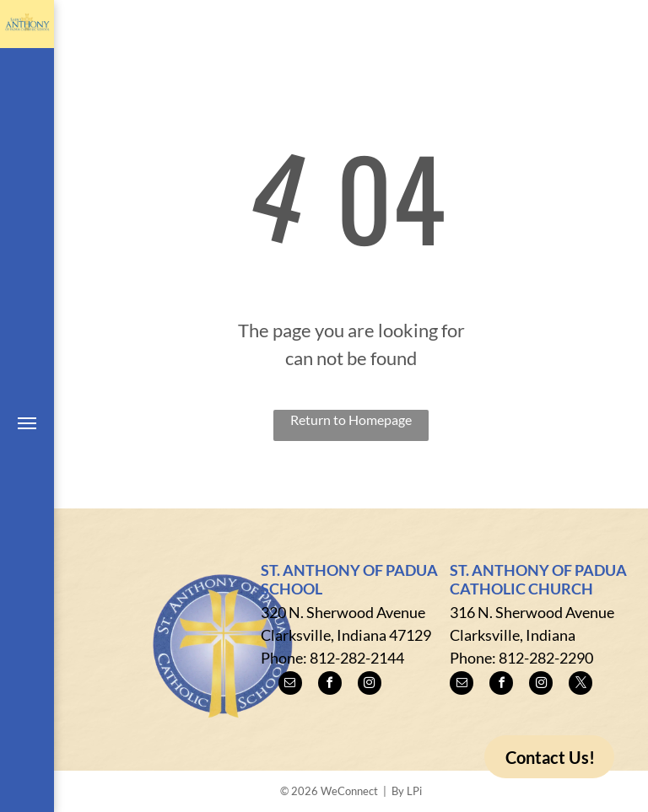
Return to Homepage (351, 419)
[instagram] (370, 685)
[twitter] (580, 685)
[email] (290, 685)
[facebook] (330, 685)
